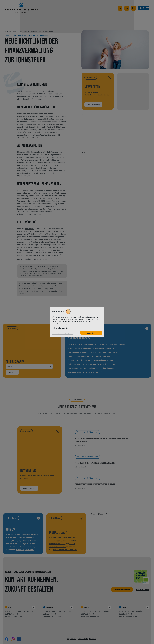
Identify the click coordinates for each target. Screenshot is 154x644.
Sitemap (93, 639)
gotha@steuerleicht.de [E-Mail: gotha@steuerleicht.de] (128, 617)
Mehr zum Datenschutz (60, 328)
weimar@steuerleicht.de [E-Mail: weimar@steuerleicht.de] (90, 617)
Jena (43, 286)
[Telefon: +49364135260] (11, 614)
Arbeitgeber (30, 229)
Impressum (72, 639)
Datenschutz (83, 639)
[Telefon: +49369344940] (49, 614)
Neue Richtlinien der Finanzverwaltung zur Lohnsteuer (26, 35)
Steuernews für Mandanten (30, 32)
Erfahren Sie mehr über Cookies (63, 334)
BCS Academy (10, 32)
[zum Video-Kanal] (120, 9)
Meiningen (50, 286)
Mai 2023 (49, 32)
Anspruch (59, 252)
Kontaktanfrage (57, 291)
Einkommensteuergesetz (34, 119)
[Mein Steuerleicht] (127, 9)
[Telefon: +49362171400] (125, 614)
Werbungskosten (24, 201)
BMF (24, 96)
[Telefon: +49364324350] (87, 614)
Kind (42, 173)
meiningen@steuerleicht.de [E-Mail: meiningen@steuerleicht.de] (54, 617)
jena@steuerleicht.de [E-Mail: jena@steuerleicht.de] (13, 617)
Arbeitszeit (44, 135)
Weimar (58, 286)
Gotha (21, 288)
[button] (133, 9)
